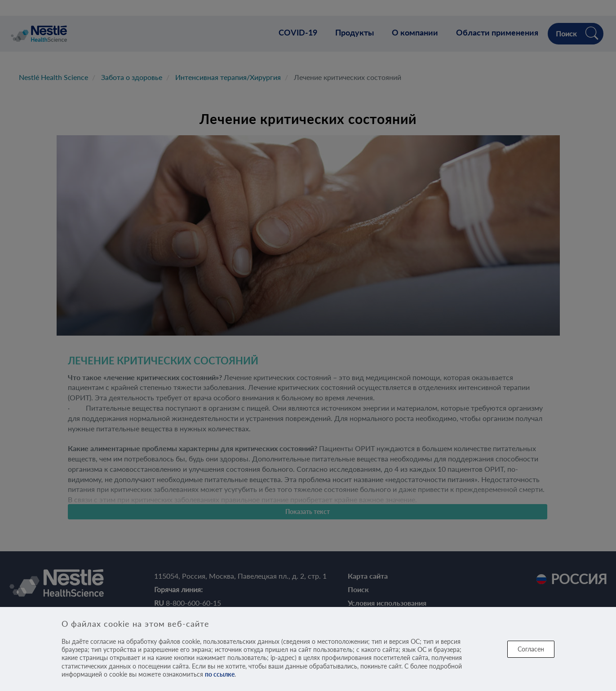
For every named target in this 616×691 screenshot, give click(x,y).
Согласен (531, 649)
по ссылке (220, 674)
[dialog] (308, 649)
